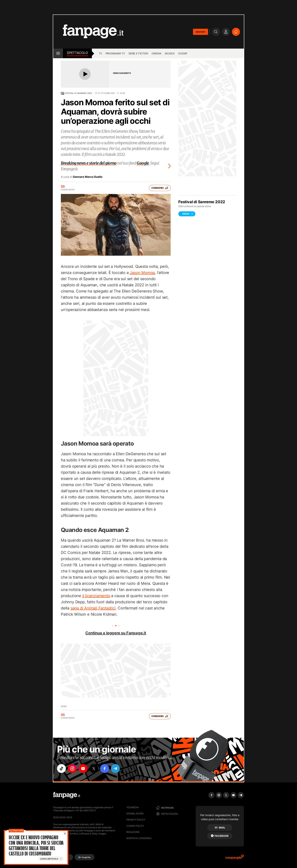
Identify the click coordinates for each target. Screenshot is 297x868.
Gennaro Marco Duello (88, 177)
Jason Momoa (142, 273)
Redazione (133, 832)
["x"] (94, 769)
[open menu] (58, 53)
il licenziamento (96, 596)
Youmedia (133, 807)
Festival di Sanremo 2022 (78, 93)
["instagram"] (72, 769)
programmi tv (115, 53)
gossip (183, 53)
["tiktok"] (61, 769)
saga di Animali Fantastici (93, 608)
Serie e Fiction (138, 53)
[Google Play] (84, 857)
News (64, 706)
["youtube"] (83, 769)
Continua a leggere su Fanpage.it (116, 633)
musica (170, 53)
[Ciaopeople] (235, 858)
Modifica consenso (139, 838)
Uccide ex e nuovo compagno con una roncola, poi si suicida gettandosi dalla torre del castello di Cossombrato (36, 846)
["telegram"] (115, 769)
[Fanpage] (67, 795)
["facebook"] (105, 769)
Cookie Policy (135, 826)
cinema (156, 53)
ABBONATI (201, 32)
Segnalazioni (135, 814)
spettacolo (77, 53)
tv (100, 53)
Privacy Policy (136, 820)
